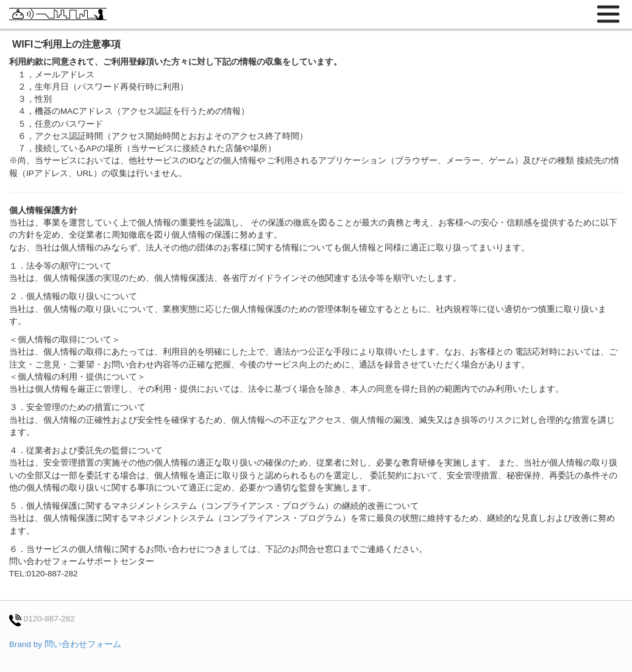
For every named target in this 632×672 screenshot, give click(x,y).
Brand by (65, 644)
